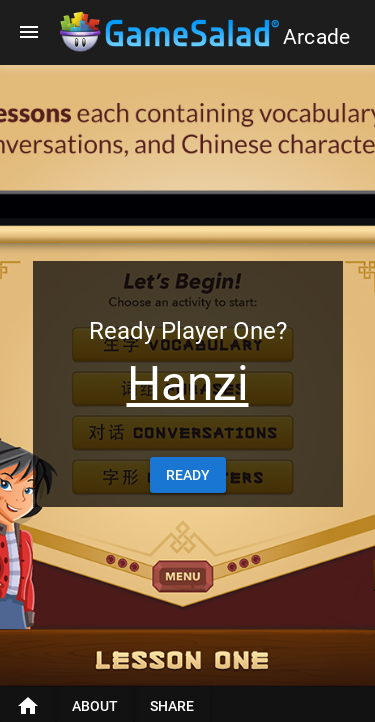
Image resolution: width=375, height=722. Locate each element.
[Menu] (29, 32)
